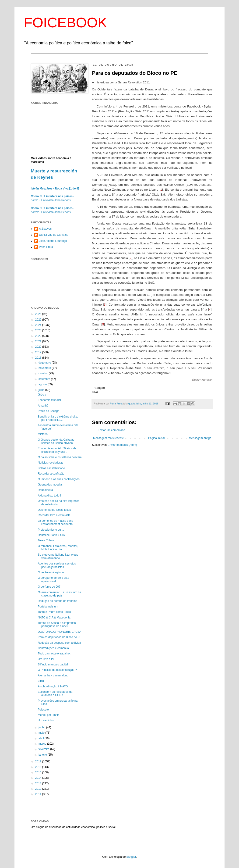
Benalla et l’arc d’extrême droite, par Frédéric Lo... (58, 418)
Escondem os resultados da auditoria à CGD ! (55, 693)
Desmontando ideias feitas (54, 510)
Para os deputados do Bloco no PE (60, 637)
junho (42, 727)
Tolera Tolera (46, 540)
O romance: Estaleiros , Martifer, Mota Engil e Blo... (58, 548)
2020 (39, 347)
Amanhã (43, 406)
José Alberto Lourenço (53, 241)
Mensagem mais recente (108, 438)
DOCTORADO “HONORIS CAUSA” (60, 632)
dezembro (45, 363)
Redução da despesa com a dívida (59, 643)
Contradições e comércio (53, 648)
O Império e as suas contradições (59, 479)
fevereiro (44, 749)
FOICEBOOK (65, 23)
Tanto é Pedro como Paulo (54, 612)
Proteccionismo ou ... (51, 530)
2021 (39, 341)
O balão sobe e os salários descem (60, 457)
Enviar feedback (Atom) (122, 445)
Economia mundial (49, 400)
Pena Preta (46, 247)
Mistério (43, 434)
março (43, 744)
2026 (39, 314)
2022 (39, 336)
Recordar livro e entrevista (54, 515)
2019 (39, 352)
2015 (39, 772)
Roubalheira (45, 490)
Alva (95, 392)
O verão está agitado (51, 572)
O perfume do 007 (49, 587)
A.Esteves (45, 229)
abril (42, 738)
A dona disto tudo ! (49, 496)
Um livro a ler (46, 659)
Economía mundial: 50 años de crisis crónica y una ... (57, 450)
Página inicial (156, 438)
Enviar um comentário (111, 430)
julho (42, 390)
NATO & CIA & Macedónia (54, 618)
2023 (39, 330)
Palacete (43, 710)
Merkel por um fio (49, 715)
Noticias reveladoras (51, 463)
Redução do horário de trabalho (58, 601)
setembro (45, 379)
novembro (45, 368)
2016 (39, 767)
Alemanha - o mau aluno (53, 675)
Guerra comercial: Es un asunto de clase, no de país (59, 594)
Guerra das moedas (50, 485)
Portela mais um (48, 607)
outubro (44, 373)
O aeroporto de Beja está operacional (53, 579)
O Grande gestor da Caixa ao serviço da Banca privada (56, 441)
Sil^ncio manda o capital (53, 664)
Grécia (42, 395)
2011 (39, 794)
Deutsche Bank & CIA (51, 535)
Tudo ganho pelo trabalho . (54, 654)
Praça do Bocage (49, 411)
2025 (39, 320)
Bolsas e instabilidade (51, 468)
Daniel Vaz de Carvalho (54, 235)
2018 (39, 358)
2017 (39, 761)
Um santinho (46, 720)
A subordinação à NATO (53, 686)
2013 (39, 783)
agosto (43, 384)
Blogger (131, 857)
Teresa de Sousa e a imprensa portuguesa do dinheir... (57, 625)
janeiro (43, 755)
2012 (39, 789)
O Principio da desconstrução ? (57, 670)
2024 (39, 325)
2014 (39, 778)
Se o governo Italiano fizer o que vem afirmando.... (58, 556)
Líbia (41, 681)
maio (42, 733)
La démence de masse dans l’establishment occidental (56, 522)
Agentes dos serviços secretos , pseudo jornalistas (58, 565)
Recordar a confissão (51, 474)
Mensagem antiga (200, 438)
